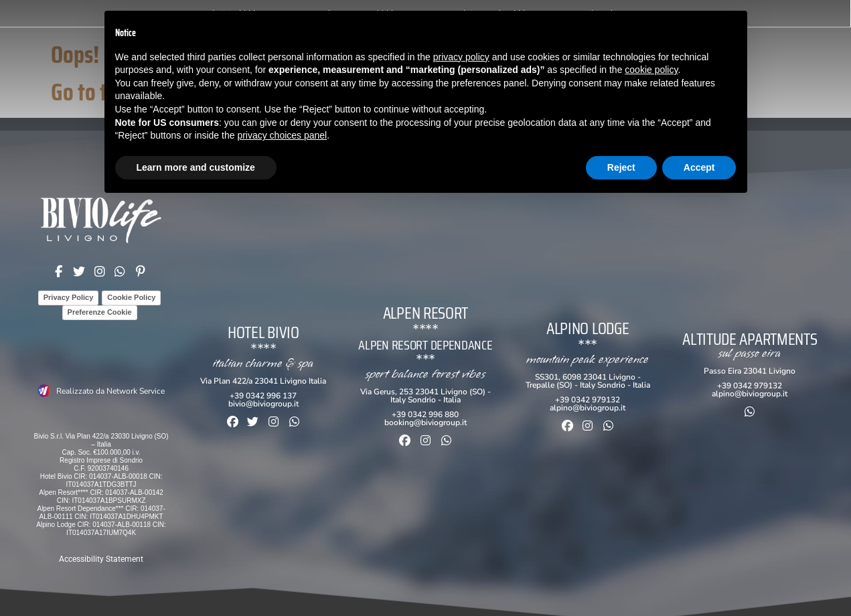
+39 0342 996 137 (263, 396)
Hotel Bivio (263, 332)
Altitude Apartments (750, 339)
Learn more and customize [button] (196, 167)
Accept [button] (699, 167)
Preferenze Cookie (100, 312)
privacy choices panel (282, 135)
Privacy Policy (69, 297)
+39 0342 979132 (588, 400)
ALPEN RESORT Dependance (425, 345)
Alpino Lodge (588, 328)
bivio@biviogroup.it (263, 404)
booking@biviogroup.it (425, 422)
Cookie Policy (131, 297)
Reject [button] (621, 167)
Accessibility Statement (101, 559)
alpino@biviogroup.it (588, 408)
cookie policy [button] (651, 70)
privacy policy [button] (461, 57)
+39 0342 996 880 (425, 414)
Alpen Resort (425, 313)
